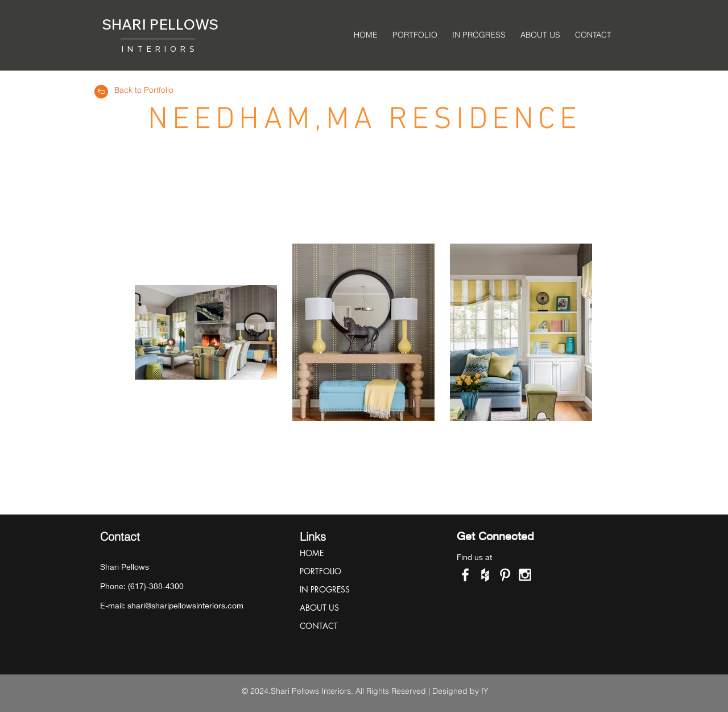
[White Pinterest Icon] (505, 575)
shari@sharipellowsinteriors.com (185, 605)
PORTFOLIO (320, 571)
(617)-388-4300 (156, 586)
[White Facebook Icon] (465, 575)
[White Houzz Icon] (485, 575)
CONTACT (319, 626)
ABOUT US (319, 608)
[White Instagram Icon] (525, 575)
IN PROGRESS (325, 589)
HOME (312, 553)
